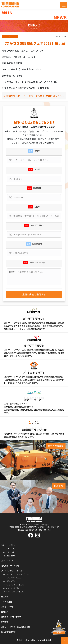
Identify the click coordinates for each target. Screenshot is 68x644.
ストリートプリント (9, 545)
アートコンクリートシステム (13, 571)
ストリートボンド (11, 552)
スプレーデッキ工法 (11, 588)
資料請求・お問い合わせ (11, 617)
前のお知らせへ (13, 96)
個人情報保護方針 (8, 632)
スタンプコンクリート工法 (14, 585)
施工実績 (5, 597)
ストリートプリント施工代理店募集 (16, 627)
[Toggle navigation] (64, 5)
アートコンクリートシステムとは (16, 574)
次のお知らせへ (55, 96)
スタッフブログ (7, 607)
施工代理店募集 (10, 556)
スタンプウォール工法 (12, 578)
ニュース (10, 36)
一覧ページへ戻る (34, 96)
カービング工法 (10, 581)
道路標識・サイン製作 (10, 566)
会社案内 (5, 612)
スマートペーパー (8, 561)
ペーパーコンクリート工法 (14, 592)
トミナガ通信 (7, 602)
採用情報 (5, 622)
